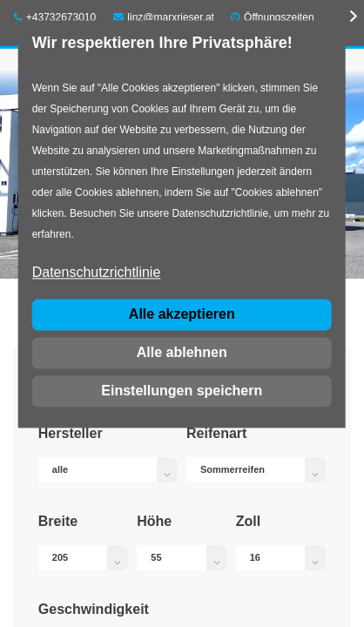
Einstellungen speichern (182, 391)
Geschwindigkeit (94, 609)
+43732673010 (55, 17)
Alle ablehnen (182, 352)
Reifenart (216, 433)
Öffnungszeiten (279, 17)
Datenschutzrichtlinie (97, 273)
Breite (58, 521)
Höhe (154, 521)
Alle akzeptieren (182, 314)
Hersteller (71, 433)
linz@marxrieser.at (164, 17)
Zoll (248, 521)
